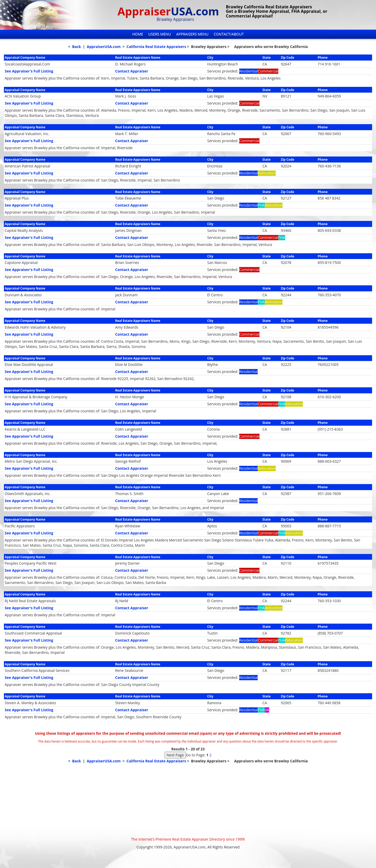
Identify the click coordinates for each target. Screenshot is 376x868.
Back (77, 47)
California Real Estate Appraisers (156, 47)
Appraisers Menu (192, 34)
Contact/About (229, 34)
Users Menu (160, 34)
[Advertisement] (188, 800)
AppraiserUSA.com (104, 47)
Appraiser (168, 11)
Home (138, 34)
